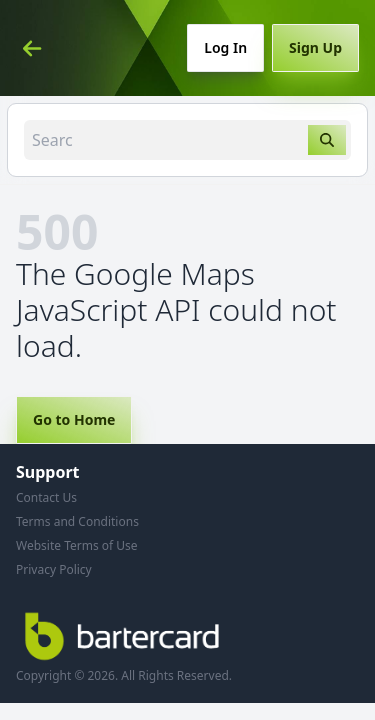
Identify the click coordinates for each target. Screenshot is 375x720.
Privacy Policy (54, 569)
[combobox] (187, 140)
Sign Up (315, 47)
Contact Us (46, 497)
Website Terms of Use (77, 545)
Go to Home (74, 419)
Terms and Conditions (77, 521)
